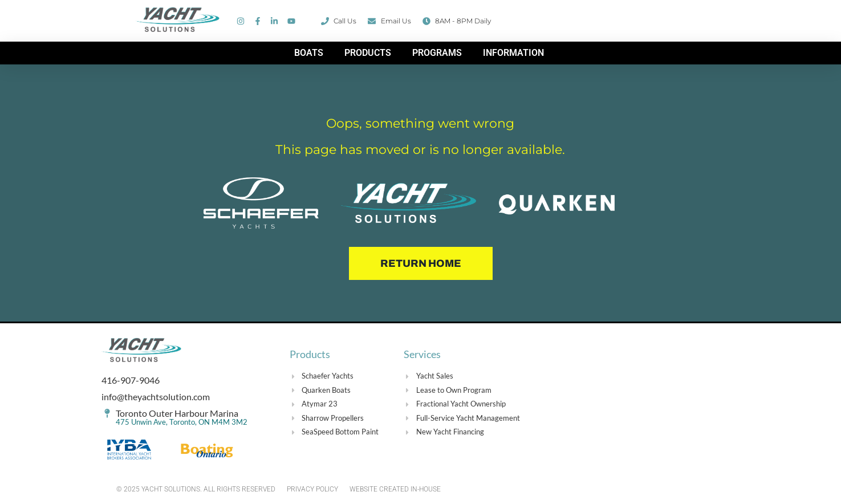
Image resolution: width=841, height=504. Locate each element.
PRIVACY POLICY (312, 489)
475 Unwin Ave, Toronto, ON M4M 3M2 (182, 422)
